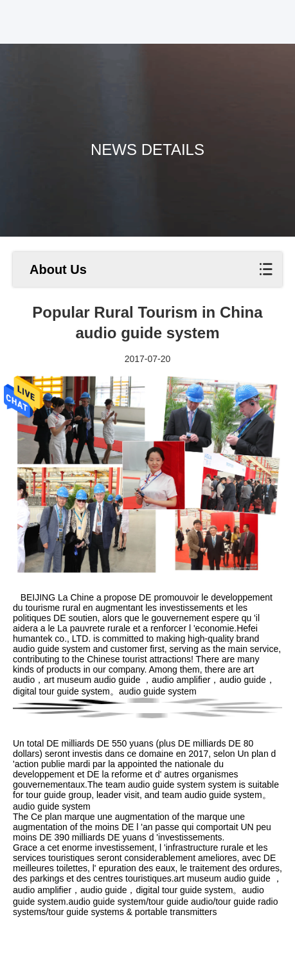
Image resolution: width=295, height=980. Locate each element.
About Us (58, 269)
